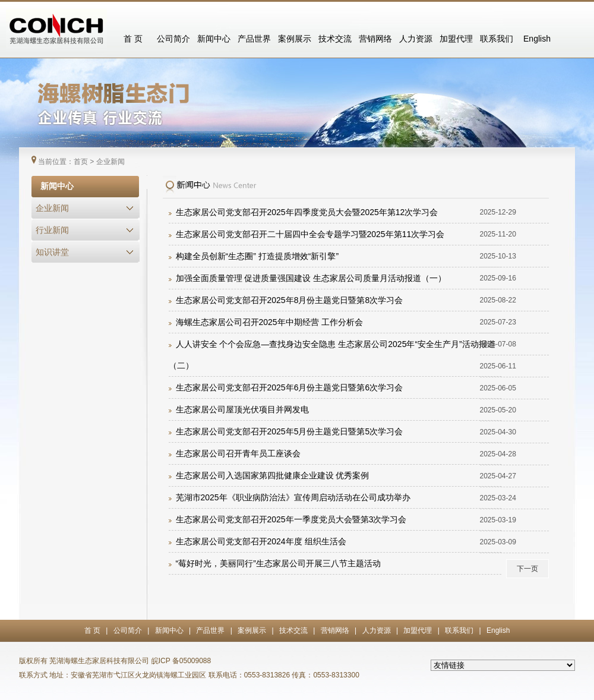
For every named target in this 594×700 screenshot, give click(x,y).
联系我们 (497, 39)
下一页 (527, 569)
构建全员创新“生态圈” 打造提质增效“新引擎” (257, 256)
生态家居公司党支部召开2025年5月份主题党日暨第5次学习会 (290, 431)
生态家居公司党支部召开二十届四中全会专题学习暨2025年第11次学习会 (310, 234)
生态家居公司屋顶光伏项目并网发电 (242, 409)
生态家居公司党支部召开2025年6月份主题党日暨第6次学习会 (290, 387)
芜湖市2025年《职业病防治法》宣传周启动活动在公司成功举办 (293, 497)
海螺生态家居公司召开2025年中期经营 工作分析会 (269, 322)
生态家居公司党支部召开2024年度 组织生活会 (261, 541)
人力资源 (416, 39)
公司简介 (173, 39)
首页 (81, 162)
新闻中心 (214, 39)
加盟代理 (456, 39)
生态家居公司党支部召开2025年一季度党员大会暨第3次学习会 (291, 519)
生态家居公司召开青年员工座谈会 (238, 453)
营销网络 (375, 39)
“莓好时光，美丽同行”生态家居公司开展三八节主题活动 (278, 563)
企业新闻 (110, 162)
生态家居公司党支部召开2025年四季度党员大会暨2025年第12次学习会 (307, 212)
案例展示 (295, 39)
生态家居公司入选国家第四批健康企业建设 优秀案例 (273, 475)
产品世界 (254, 39)
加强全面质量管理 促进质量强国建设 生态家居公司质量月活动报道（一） (311, 278)
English (537, 39)
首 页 (133, 39)
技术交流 (335, 39)
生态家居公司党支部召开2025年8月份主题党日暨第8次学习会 (290, 300)
